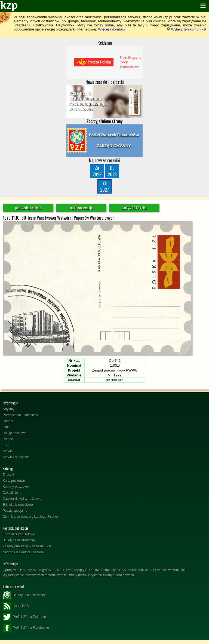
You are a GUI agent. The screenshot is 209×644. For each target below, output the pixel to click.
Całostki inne (12, 493)
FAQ (6, 445)
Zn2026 (97, 171)
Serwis (8, 451)
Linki (6, 427)
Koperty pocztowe (16, 487)
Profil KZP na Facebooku (26, 628)
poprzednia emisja (28, 208)
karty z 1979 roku (134, 208)
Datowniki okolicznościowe (22, 499)
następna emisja (81, 208)
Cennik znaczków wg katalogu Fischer (30, 517)
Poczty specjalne (15, 511)
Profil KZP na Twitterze (24, 617)
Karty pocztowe (14, 481)
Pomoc (8, 439)
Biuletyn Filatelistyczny (19, 540)
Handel (8, 421)
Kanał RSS (16, 606)
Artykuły (9, 409)
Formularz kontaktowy (19, 534)
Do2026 (112, 171)
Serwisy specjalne (16, 457)
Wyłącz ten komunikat (187, 29)
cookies (159, 21)
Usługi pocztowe (15, 433)
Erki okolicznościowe (18, 505)
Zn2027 (104, 186)
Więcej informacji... (113, 29)
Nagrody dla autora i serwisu (23, 552)
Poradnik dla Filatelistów (20, 415)
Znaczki (8, 475)
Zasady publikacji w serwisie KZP (27, 546)
